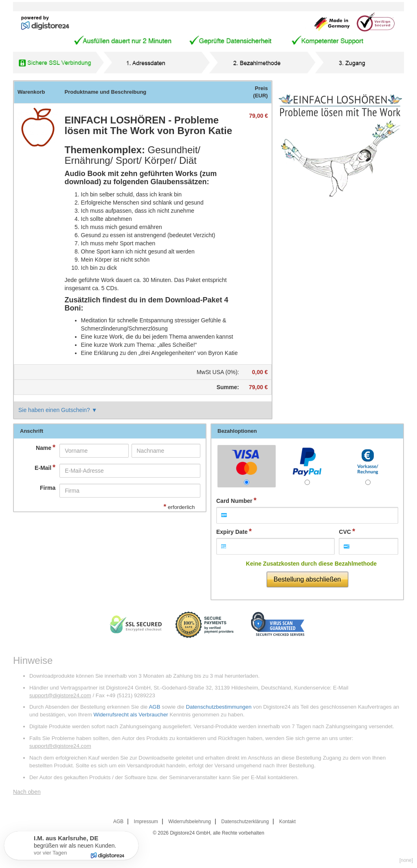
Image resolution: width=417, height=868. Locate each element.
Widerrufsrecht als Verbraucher (131, 715)
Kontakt (287, 822)
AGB (154, 707)
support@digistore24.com (60, 695)
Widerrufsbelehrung (190, 822)
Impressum (146, 822)
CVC (345, 532)
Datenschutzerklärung (245, 822)
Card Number (234, 501)
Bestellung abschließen (307, 579)
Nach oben (27, 792)
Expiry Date (232, 532)
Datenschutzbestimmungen (218, 707)
